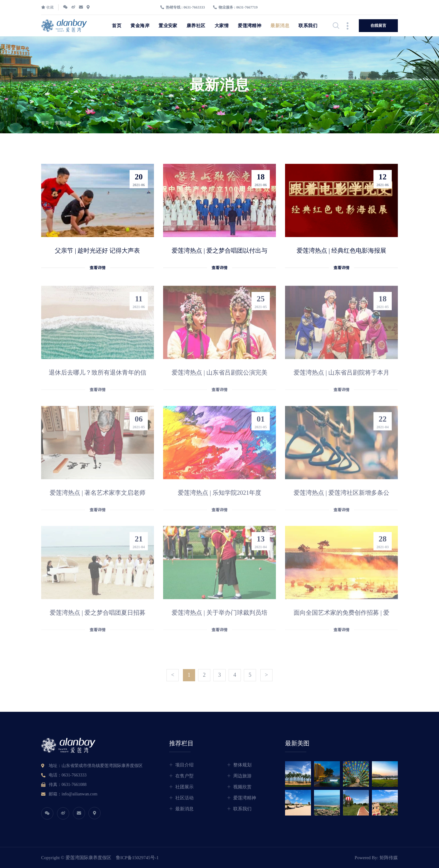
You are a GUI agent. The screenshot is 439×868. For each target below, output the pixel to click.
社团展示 (184, 787)
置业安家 (168, 25)
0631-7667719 (247, 7)
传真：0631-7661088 (68, 785)
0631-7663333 (194, 7)
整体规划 (242, 765)
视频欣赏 (242, 787)
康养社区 (196, 25)
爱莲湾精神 (250, 25)
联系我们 (308, 25)
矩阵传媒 (389, 858)
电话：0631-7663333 (68, 775)
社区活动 (184, 798)
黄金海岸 (140, 25)
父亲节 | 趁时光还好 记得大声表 (97, 251)
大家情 (222, 25)
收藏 (47, 7)
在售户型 (184, 776)
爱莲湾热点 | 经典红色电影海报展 (341, 251)
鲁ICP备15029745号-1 (137, 858)
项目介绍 (184, 765)
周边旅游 (242, 776)
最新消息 (280, 25)
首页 (117, 25)
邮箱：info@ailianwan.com (73, 794)
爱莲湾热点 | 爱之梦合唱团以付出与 (220, 251)
